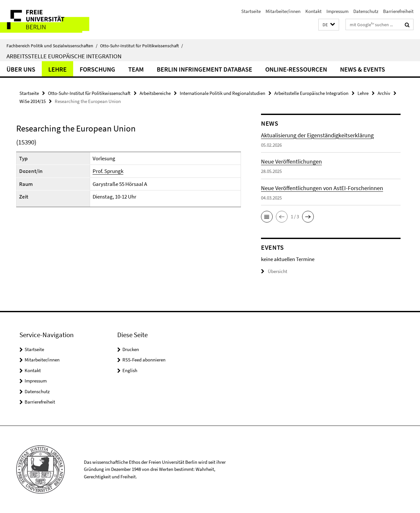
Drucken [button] (131, 349)
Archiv (384, 93)
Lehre (57, 69)
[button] (329, 25)
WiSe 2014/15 (33, 101)
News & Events (363, 69)
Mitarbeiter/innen (283, 11)
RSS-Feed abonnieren (144, 360)
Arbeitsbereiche (155, 93)
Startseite (251, 11)
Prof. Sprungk (108, 171)
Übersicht (274, 271)
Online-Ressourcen (296, 69)
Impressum (337, 11)
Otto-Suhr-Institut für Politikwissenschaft (142, 46)
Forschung (97, 69)
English (130, 370)
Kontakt (313, 11)
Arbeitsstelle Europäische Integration (64, 56)
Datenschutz (366, 11)
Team (136, 69)
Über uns (21, 69)
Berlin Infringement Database (204, 69)
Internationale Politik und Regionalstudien (222, 93)
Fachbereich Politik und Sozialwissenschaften (52, 46)
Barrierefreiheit (398, 11)
